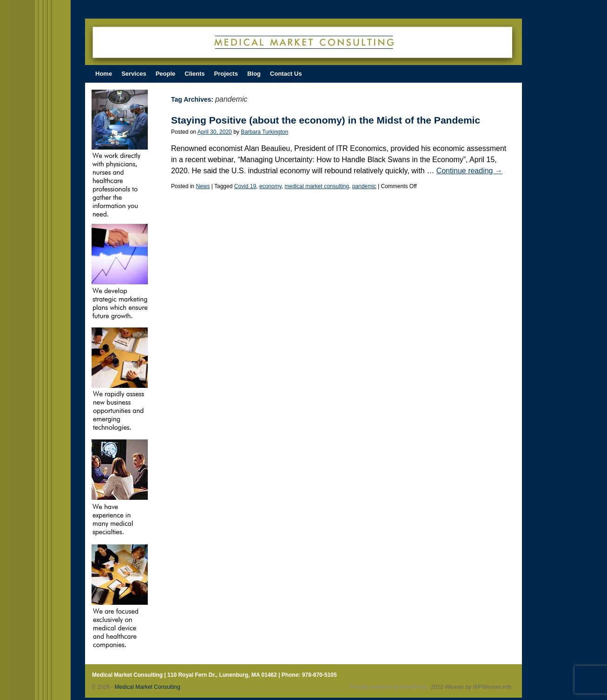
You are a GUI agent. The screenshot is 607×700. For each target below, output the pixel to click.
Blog (254, 74)
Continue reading (469, 171)
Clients (195, 74)
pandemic (364, 186)
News (203, 186)
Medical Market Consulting (148, 687)
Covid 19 (245, 186)
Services (134, 74)
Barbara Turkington (264, 132)
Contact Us (286, 74)
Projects (226, 74)
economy (271, 186)
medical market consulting (317, 186)
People (166, 74)
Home (104, 74)
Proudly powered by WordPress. (389, 687)
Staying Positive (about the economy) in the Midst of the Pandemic (326, 120)
